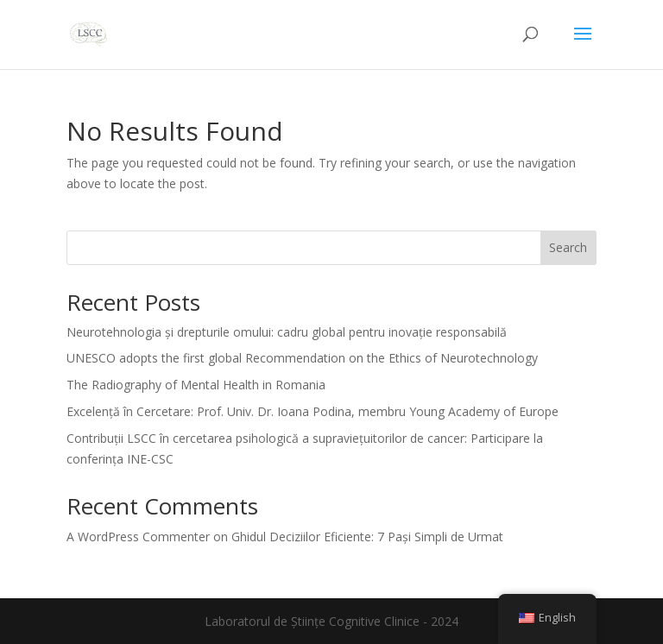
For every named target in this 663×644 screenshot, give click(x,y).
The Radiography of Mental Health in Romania (196, 385)
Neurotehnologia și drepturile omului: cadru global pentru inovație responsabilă (287, 332)
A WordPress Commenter (138, 537)
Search (568, 247)
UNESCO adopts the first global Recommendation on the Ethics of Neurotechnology (302, 358)
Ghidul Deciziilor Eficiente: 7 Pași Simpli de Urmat (367, 537)
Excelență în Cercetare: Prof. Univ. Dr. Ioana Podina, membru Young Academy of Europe (313, 411)
